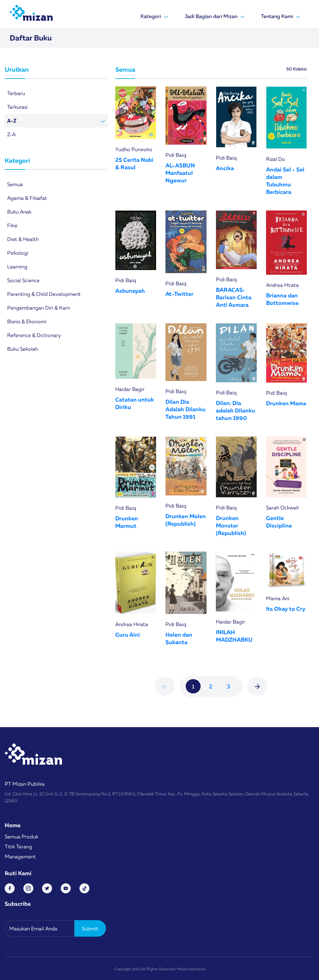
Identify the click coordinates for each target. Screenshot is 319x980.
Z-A (11, 134)
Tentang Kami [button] (281, 17)
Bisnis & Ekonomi (27, 321)
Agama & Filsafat (27, 198)
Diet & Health (23, 239)
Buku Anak (19, 212)
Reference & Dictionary (34, 335)
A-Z (57, 121)
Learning (17, 267)
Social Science (23, 280)
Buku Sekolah (23, 349)
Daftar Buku (31, 38)
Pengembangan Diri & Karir (39, 308)
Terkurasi (17, 107)
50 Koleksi (297, 69)
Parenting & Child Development (44, 294)
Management (20, 857)
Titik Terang (18, 847)
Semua (15, 184)
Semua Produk (21, 837)
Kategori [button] (155, 17)
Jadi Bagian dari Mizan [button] (215, 17)
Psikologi (18, 253)
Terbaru (16, 93)
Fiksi (12, 225)
